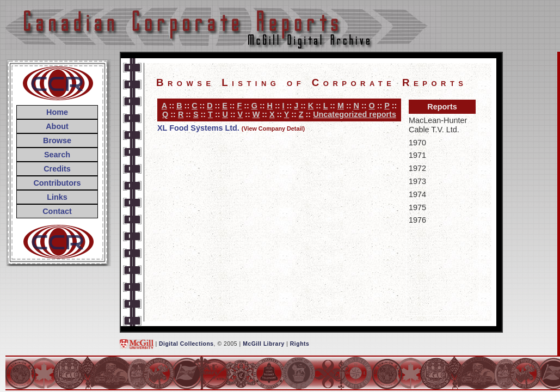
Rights (300, 344)
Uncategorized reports (355, 114)
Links (57, 197)
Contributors (57, 183)
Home (57, 112)
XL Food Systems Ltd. (198, 128)
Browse (57, 140)
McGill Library (264, 344)
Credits (57, 169)
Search (57, 155)
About (57, 126)
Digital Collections (186, 344)
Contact (57, 211)
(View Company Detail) (273, 128)
